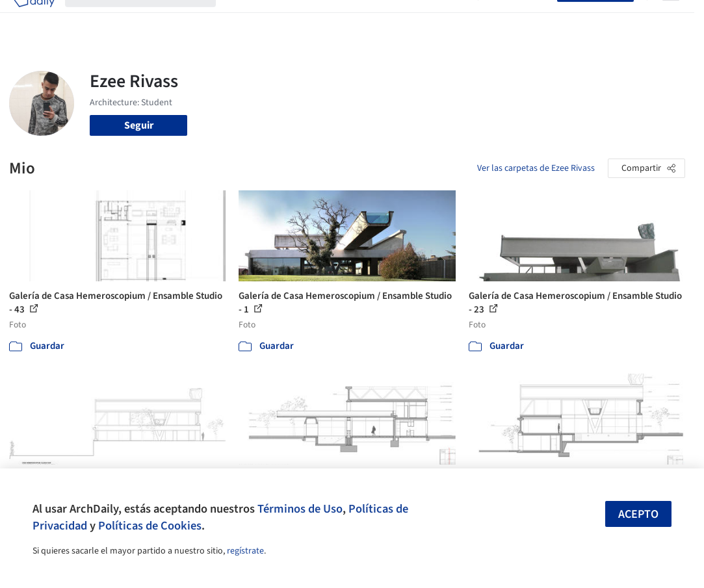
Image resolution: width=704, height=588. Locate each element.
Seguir (139, 125)
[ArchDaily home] (34, 18)
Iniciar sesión (520, 18)
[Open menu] (671, 18)
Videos (452, 18)
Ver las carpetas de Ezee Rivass (536, 168)
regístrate (245, 551)
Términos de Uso (300, 509)
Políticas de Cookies (150, 526)
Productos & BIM (348, 18)
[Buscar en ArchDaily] (151, 18)
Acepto (638, 514)
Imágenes (282, 18)
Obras (240, 18)
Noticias (411, 18)
